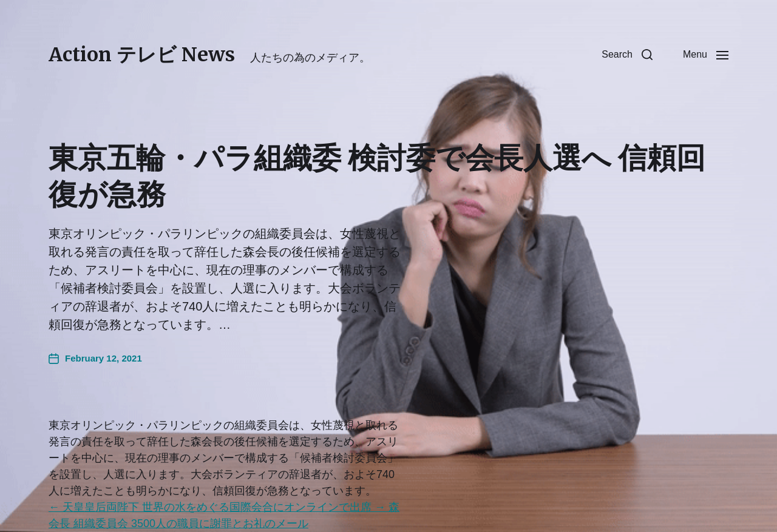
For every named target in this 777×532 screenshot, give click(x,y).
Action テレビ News (142, 55)
